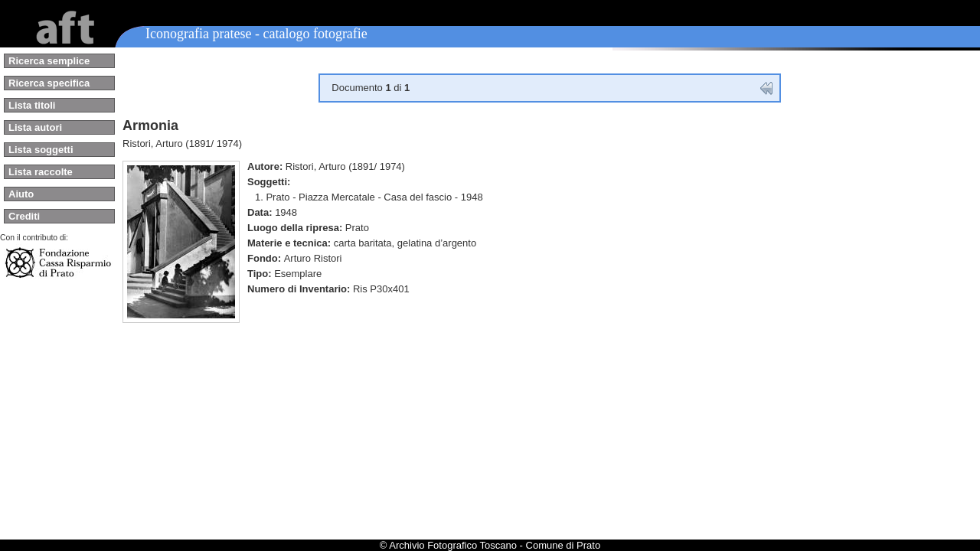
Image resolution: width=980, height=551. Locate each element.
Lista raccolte (41, 172)
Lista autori (35, 127)
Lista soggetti (41, 150)
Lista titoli (32, 105)
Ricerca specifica (49, 83)
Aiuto (21, 194)
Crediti (24, 216)
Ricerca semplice (49, 61)
